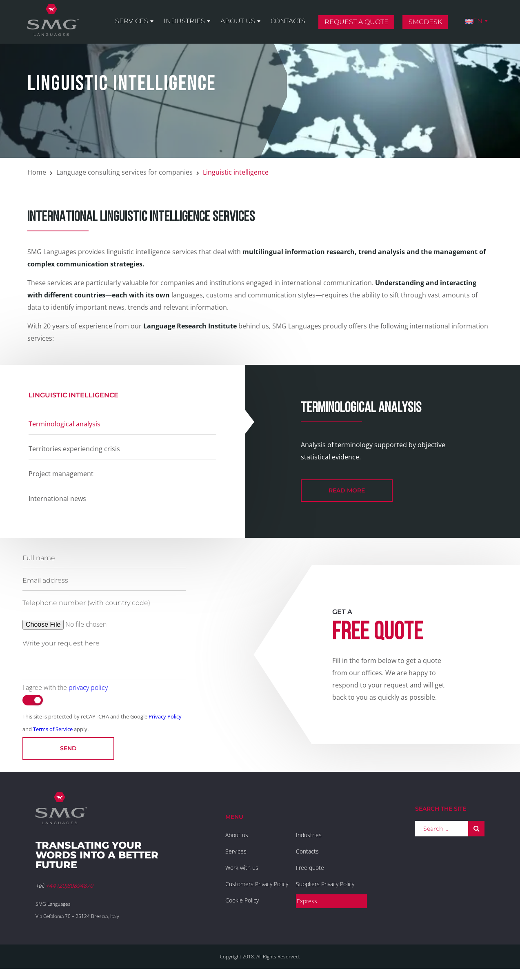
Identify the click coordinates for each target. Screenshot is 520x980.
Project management (61, 474)
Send (68, 748)
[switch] (33, 700)
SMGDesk (425, 22)
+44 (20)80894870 (69, 886)
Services (132, 21)
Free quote (310, 868)
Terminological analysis (64, 424)
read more (347, 490)
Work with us (242, 868)
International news (57, 499)
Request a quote (357, 22)
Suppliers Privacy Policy (325, 884)
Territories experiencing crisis (74, 449)
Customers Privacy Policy (257, 884)
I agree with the (65, 687)
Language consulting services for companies (124, 172)
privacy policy (88, 687)
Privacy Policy (165, 716)
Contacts (288, 21)
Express (307, 901)
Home (37, 172)
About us (238, 21)
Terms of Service (53, 729)
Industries (184, 21)
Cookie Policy (242, 900)
